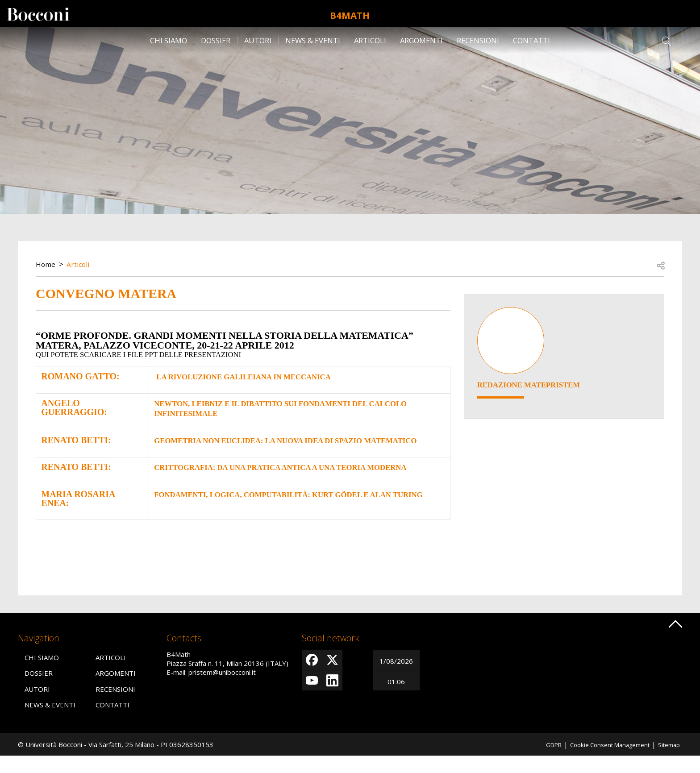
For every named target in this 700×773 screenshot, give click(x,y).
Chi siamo (169, 40)
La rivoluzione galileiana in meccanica (254, 376)
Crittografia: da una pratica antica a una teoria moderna (274, 477)
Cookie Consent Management (601, 761)
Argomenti (421, 40)
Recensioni (478, 40)
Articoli (370, 40)
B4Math (350, 13)
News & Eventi (313, 40)
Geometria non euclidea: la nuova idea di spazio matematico (272, 442)
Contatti (531, 40)
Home (46, 264)
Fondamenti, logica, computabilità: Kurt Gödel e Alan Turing (289, 512)
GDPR (538, 761)
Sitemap (667, 761)
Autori (258, 40)
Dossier (216, 40)
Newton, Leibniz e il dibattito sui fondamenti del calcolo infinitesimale (275, 407)
